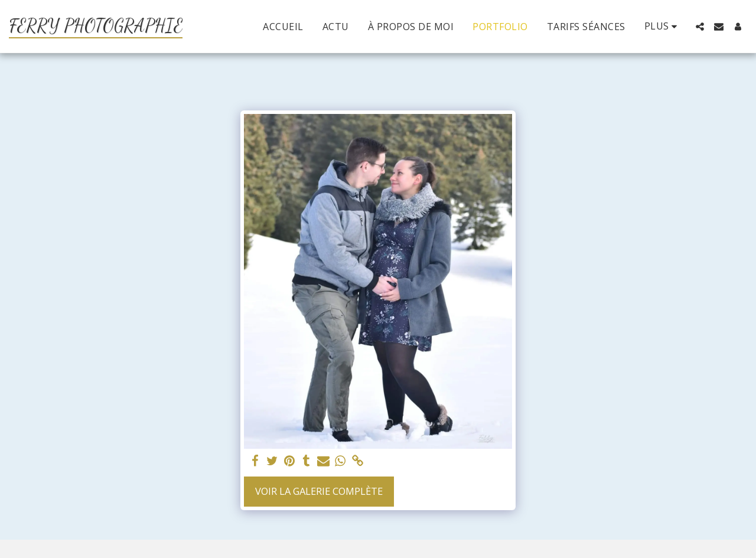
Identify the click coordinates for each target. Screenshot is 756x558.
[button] (700, 27)
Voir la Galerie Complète (319, 491)
